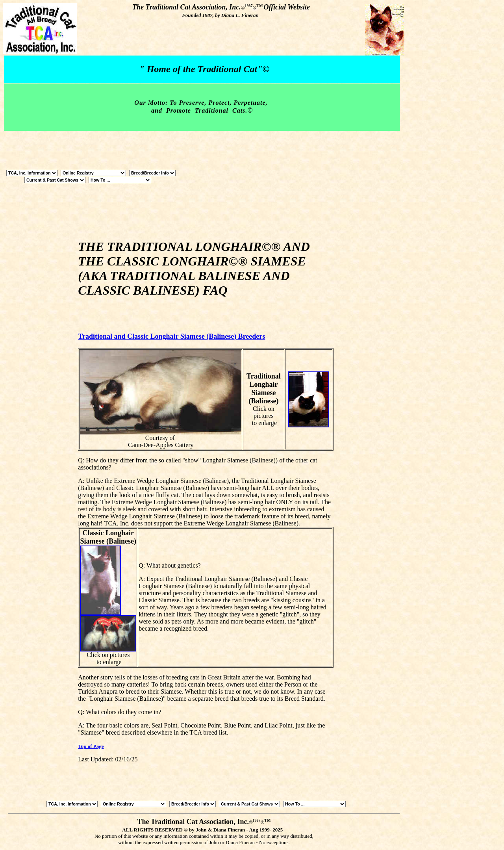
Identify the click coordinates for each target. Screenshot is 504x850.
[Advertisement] (371, 339)
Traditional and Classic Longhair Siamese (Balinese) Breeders (171, 336)
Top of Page (91, 746)
